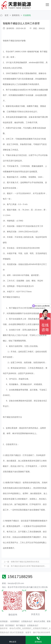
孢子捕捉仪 (21, 625)
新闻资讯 (16, 15)
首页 (7, 15)
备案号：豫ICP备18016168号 (38, 632)
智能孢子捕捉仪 (10, 41)
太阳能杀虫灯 (27, 621)
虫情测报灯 (15, 621)
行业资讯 (27, 15)
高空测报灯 (10, 625)
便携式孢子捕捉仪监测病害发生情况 (25, 562)
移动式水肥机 (40, 621)
